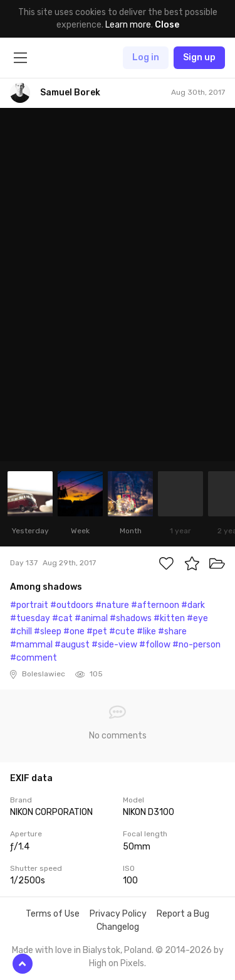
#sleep (48, 631)
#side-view (114, 645)
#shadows (131, 618)
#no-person (196, 645)
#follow (155, 645)
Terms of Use (53, 914)
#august (72, 645)
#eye (197, 618)
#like (146, 631)
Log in (146, 57)
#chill (21, 631)
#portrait (29, 605)
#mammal (31, 645)
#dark (193, 605)
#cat (62, 618)
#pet (97, 631)
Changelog (118, 927)
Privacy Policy (118, 914)
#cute (122, 631)
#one (74, 631)
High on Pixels (117, 963)
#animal (91, 618)
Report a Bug (183, 914)
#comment (34, 658)
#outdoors (72, 605)
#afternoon (155, 605)
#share (172, 631)
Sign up (199, 57)
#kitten (169, 618)
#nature (112, 605)
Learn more (128, 25)
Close (167, 25)
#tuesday (30, 618)
